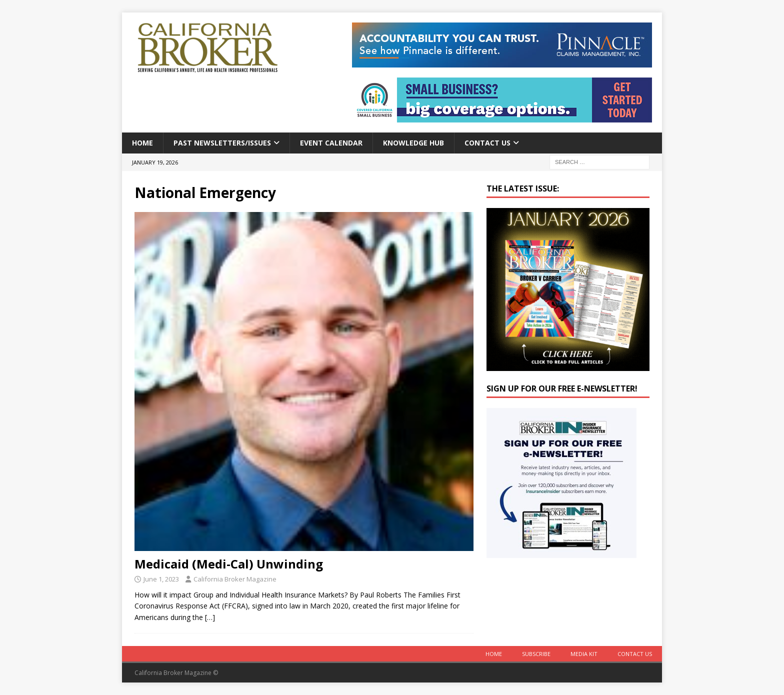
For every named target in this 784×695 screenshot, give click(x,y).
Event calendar (331, 143)
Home (142, 143)
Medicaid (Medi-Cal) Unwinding (229, 564)
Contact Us (487, 143)
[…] (210, 617)
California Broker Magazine (235, 579)
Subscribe (536, 654)
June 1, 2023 (161, 579)
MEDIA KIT (584, 654)
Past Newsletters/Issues (222, 143)
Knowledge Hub (413, 143)
